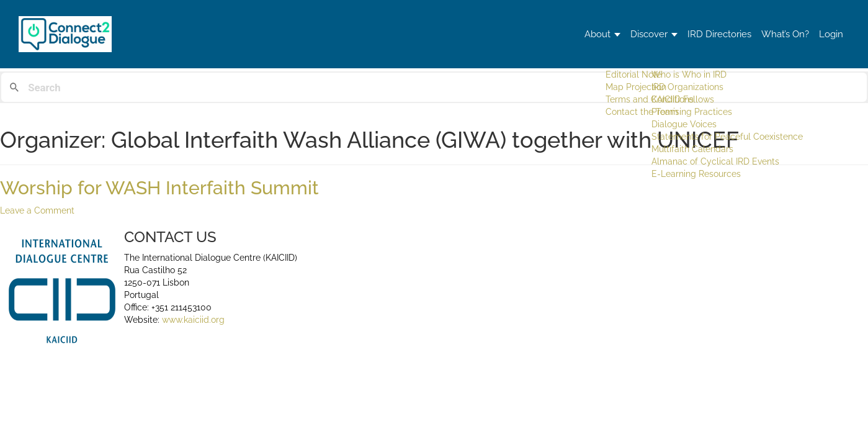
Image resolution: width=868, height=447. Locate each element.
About (541, 34)
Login (825, 34)
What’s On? (767, 34)
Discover (605, 34)
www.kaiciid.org (192, 320)
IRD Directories (689, 34)
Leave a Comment (37, 210)
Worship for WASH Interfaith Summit (159, 188)
